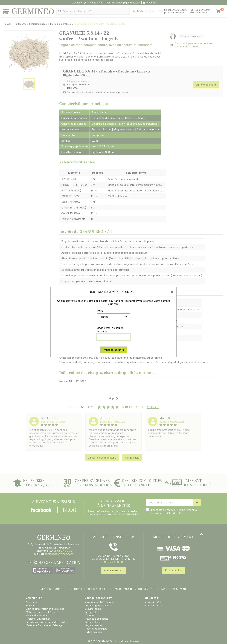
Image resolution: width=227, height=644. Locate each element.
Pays (100, 311)
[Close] (172, 292)
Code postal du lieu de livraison (110, 329)
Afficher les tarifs (114, 350)
